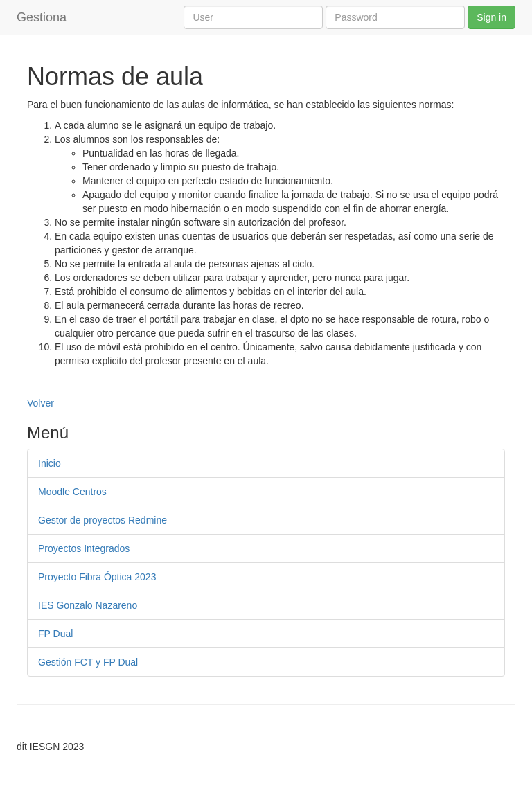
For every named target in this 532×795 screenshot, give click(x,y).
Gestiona (42, 17)
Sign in (491, 17)
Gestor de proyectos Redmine (103, 520)
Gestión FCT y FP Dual (88, 662)
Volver (41, 403)
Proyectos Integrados (84, 548)
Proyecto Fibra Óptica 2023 (97, 577)
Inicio (50, 463)
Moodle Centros (72, 492)
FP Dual (55, 634)
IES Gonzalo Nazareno (88, 605)
